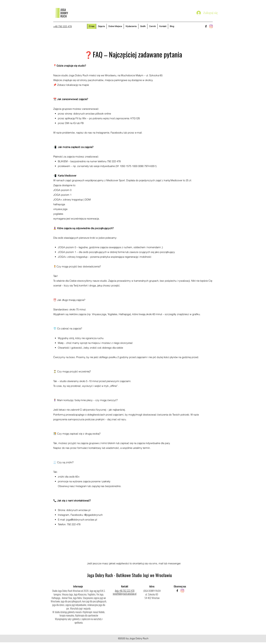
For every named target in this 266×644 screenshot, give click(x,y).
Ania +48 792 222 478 (125, 590)
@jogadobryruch (93, 515)
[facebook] (206, 26)
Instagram (81, 486)
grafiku (196, 314)
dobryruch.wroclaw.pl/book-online (92, 114)
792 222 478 (74, 524)
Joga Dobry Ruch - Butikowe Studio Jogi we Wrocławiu (130, 575)
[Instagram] (211, 26)
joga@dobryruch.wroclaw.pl (82, 520)
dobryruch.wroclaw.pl (78, 510)
